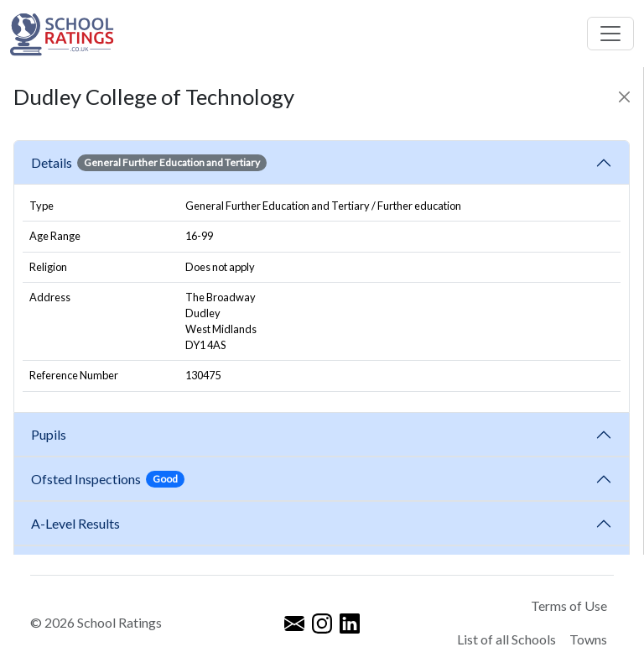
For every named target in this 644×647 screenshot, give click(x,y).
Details (149, 163)
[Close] (624, 97)
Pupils (51, 434)
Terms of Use (569, 605)
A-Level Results (78, 523)
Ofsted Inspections (108, 479)
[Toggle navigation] (610, 34)
